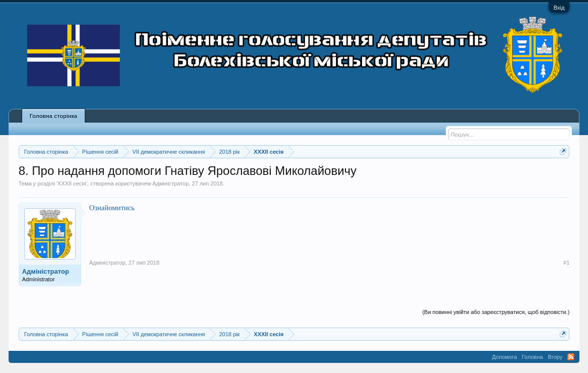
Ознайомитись (112, 208)
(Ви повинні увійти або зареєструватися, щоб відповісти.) (496, 312)
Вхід (559, 8)
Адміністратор (170, 183)
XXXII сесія (72, 183)
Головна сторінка (53, 116)
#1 (566, 263)
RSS (571, 357)
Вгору (555, 357)
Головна (533, 357)
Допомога (504, 357)
